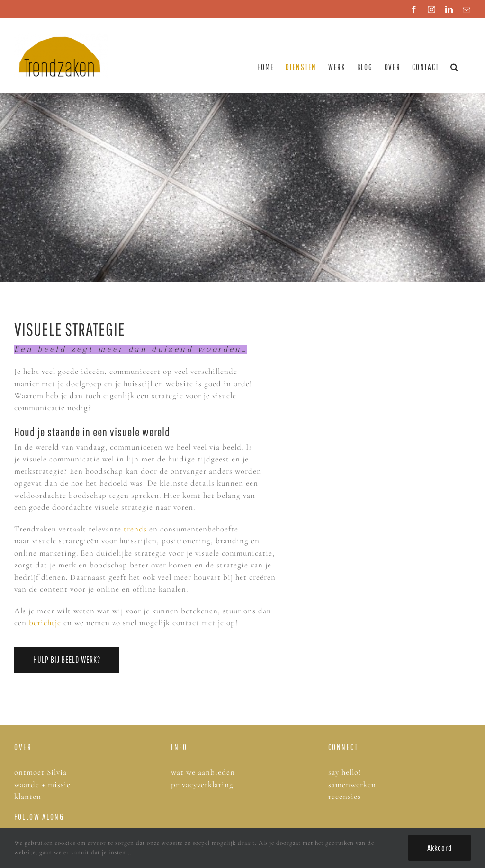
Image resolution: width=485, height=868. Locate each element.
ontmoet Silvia (40, 772)
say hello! (345, 772)
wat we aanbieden (203, 772)
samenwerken (352, 784)
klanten (28, 796)
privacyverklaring (202, 784)
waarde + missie (42, 784)
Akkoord (440, 848)
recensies (346, 796)
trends (135, 529)
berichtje (45, 623)
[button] (455, 67)
